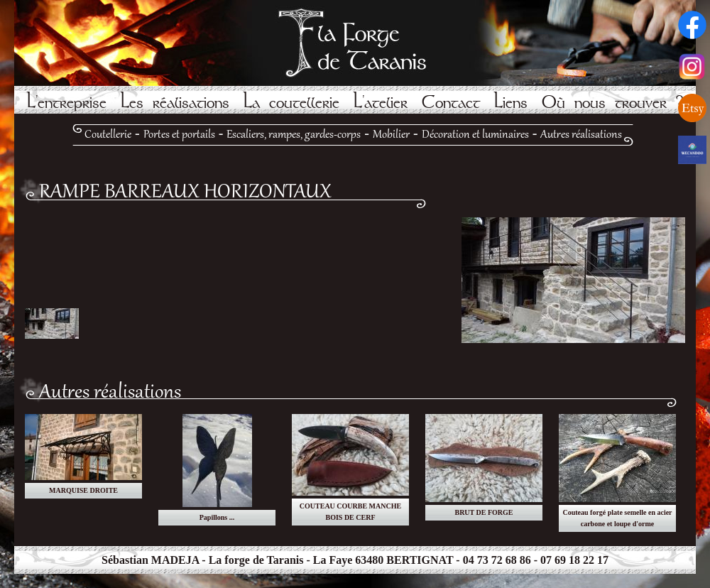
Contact (451, 103)
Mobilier (391, 135)
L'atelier (381, 103)
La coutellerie (291, 103)
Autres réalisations (581, 135)
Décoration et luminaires (475, 135)
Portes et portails (179, 135)
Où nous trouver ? (613, 103)
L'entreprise (67, 103)
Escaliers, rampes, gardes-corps (294, 135)
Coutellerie (108, 135)
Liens (511, 103)
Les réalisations (175, 103)
